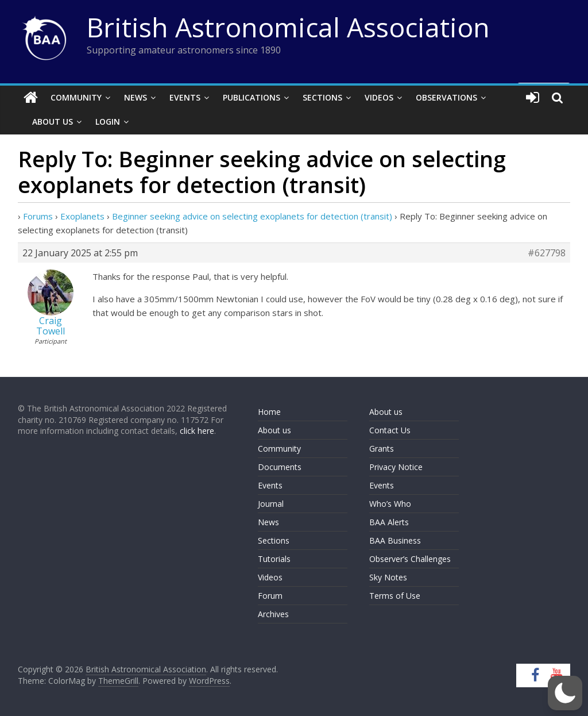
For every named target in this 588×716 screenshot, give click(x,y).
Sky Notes (388, 577)
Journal (271, 504)
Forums (38, 216)
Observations (446, 97)
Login (108, 122)
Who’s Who (390, 504)
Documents (280, 467)
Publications (252, 97)
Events (185, 97)
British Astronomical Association (288, 27)
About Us (53, 122)
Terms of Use (395, 596)
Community (76, 97)
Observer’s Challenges (410, 559)
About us (274, 430)
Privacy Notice (396, 467)
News (136, 97)
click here (197, 431)
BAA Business (395, 540)
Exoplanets (82, 216)
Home (269, 412)
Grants (382, 449)
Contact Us (390, 430)
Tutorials (274, 559)
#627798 (547, 253)
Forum (270, 596)
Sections (322, 97)
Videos (379, 97)
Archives (273, 614)
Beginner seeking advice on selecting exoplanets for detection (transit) (252, 216)
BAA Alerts (389, 522)
